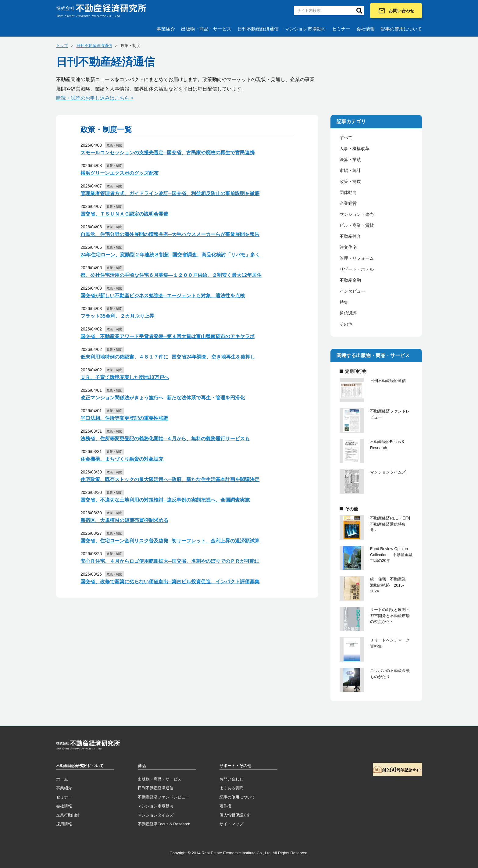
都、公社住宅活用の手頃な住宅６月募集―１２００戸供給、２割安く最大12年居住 (171, 275)
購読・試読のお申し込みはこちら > (95, 98)
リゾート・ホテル (357, 269)
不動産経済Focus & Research (164, 824)
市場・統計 (350, 170)
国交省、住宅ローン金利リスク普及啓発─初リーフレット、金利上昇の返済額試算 (170, 541)
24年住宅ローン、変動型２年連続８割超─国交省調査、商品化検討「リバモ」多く (170, 255)
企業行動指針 (68, 815)
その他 (346, 324)
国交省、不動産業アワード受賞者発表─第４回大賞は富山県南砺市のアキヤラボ (168, 336)
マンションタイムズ (156, 815)
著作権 (225, 806)
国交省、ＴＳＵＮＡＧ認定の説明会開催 (124, 214)
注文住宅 (348, 247)
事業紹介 (166, 29)
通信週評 (348, 313)
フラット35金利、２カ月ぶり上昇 (117, 316)
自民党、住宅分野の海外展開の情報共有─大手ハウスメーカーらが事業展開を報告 (170, 234)
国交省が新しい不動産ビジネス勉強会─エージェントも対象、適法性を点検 (163, 296)
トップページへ (88, 746)
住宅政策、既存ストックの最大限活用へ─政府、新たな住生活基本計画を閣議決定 (170, 479)
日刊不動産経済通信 (258, 29)
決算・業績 (350, 159)
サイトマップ (231, 824)
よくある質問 (231, 788)
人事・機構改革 (355, 148)
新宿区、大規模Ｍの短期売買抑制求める (124, 520)
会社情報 (366, 29)
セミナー (341, 29)
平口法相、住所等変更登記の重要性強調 (124, 418)
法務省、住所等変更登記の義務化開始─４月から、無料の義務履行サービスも (165, 439)
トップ (62, 46)
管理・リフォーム (357, 258)
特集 (344, 302)
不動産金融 (350, 280)
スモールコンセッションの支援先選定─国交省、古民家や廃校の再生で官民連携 (168, 153)
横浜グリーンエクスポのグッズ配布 (120, 173)
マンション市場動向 (305, 29)
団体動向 (348, 192)
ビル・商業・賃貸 (357, 225)
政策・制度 (350, 181)
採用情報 (64, 824)
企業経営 (348, 203)
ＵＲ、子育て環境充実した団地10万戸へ (125, 377)
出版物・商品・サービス (206, 29)
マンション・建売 (357, 214)
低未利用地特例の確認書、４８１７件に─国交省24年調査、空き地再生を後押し (168, 357)
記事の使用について (401, 29)
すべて (346, 138)
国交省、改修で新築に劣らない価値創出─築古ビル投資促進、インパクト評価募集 (170, 582)
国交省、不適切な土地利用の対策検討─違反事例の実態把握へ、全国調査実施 (165, 500)
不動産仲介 (350, 236)
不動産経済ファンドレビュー (164, 797)
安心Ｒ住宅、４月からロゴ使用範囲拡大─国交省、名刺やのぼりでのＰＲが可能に (170, 561)
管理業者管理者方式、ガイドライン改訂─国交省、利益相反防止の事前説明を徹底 (170, 193)
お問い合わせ (396, 11)
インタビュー (352, 291)
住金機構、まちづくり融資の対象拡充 (122, 459)
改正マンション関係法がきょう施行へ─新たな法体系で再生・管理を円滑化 (163, 398)
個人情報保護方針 (235, 815)
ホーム (62, 779)
